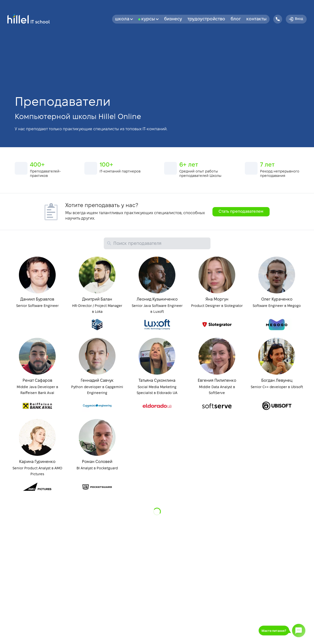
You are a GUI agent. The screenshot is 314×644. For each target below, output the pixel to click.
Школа (124, 19)
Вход (296, 19)
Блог (236, 19)
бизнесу (173, 19)
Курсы (150, 19)
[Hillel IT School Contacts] (278, 19)
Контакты (256, 19)
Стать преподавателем (241, 212)
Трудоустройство (206, 19)
